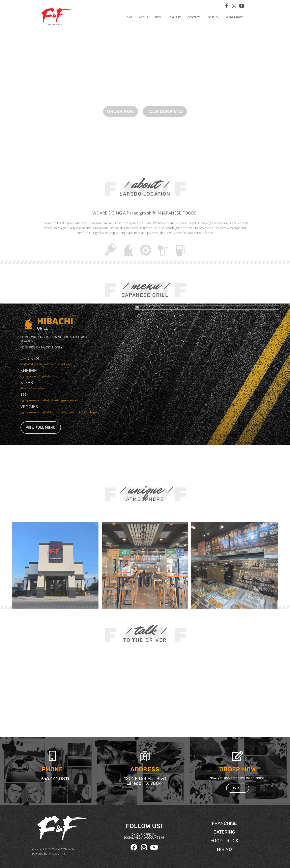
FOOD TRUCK (224, 841)
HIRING (224, 849)
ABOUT (150, 17)
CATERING (224, 832)
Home (135, 17)
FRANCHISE (224, 823)
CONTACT (200, 17)
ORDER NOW (237, 17)
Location (219, 17)
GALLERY (181, 17)
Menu (165, 17)
